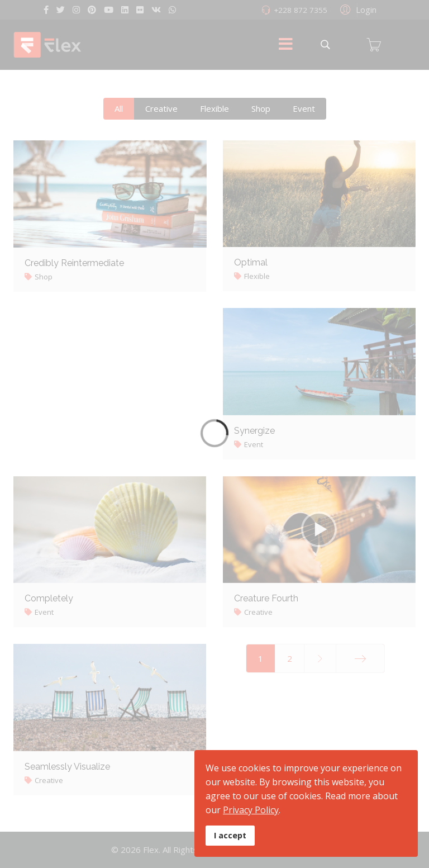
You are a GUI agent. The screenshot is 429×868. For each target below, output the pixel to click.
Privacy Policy (251, 810)
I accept (230, 835)
